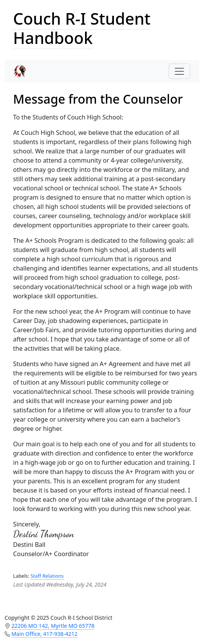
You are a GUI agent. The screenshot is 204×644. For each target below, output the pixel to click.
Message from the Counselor (98, 99)
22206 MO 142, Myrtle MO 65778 (53, 626)
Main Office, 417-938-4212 (45, 634)
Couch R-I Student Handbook (82, 28)
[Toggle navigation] (179, 71)
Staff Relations (47, 576)
